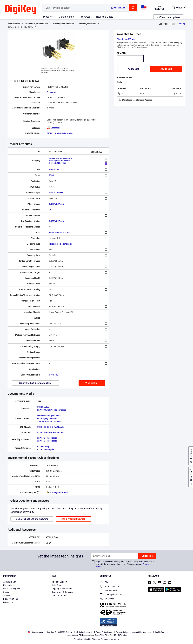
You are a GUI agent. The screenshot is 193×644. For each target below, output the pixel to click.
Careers (7, 592)
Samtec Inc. (52, 92)
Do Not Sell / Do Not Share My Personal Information (97, 639)
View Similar (92, 383)
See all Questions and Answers (32, 519)
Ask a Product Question (73, 519)
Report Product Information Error (35, 383)
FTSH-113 (54, 375)
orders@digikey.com (111, 595)
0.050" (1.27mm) (56, 204)
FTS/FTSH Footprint (46, 449)
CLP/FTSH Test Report (47, 438)
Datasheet (53, 128)
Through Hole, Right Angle (61, 244)
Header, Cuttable (56, 193)
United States (36, 632)
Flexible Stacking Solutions (49, 416)
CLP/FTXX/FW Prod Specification (52, 410)
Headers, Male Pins (88, 24)
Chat (104, 582)
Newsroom (8, 602)
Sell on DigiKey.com (12, 589)
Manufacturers (66, 17)
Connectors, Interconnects (37, 24)
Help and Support (59, 582)
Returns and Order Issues (62, 592)
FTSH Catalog (43, 407)
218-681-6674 (109, 591)
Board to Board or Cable (60, 233)
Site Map (7, 596)
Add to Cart (166, 69)
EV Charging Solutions (47, 419)
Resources (85, 17)
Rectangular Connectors (64, 24)
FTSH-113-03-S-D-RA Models (60, 133)
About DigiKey (10, 582)
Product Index (14, 24)
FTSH (51, 175)
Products (48, 17)
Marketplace (9, 585)
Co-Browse (107, 599)
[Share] (182, 24)
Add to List (133, 69)
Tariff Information (59, 596)
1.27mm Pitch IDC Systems (49, 422)
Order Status (57, 585)
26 (50, 210)
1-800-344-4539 (109, 587)
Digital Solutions (10, 599)
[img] (20, 10)
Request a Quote (105, 17)
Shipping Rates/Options (62, 589)
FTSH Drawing (43, 447)
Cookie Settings (162, 632)
